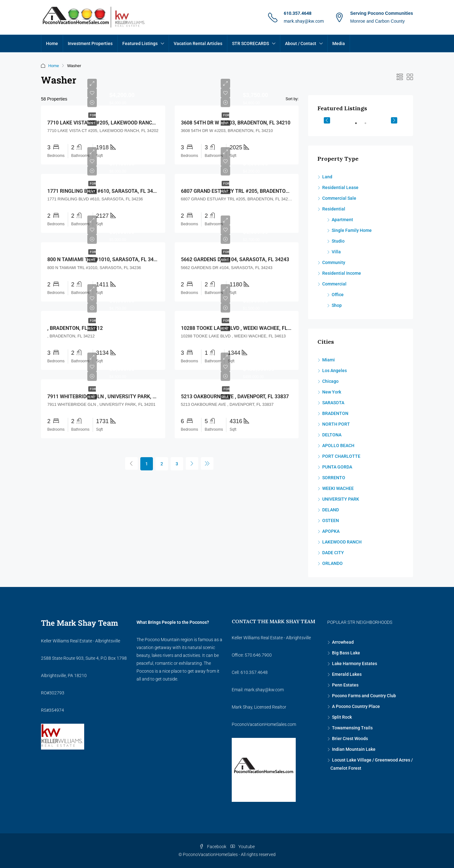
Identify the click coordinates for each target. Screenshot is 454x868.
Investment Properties (90, 43)
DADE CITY (333, 553)
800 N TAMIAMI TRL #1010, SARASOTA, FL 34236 (105, 259)
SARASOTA (333, 403)
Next (394, 120)
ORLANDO (332, 563)
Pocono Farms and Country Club (364, 696)
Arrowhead (343, 642)
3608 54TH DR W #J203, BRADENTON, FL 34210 (236, 123)
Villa (336, 252)
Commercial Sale (339, 198)
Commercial (334, 284)
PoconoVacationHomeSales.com (264, 724)
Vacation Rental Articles (198, 43)
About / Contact (301, 43)
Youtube (243, 847)
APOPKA (331, 531)
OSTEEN (331, 520)
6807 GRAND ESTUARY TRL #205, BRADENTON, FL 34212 (247, 191)
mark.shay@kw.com (304, 21)
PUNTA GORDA (337, 467)
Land (327, 177)
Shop (337, 305)
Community (334, 262)
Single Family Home (352, 230)
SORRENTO (334, 478)
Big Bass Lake (346, 653)
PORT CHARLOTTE (341, 456)
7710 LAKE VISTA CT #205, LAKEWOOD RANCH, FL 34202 (113, 123)
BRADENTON (335, 413)
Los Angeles (335, 371)
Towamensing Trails (352, 728)
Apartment (342, 220)
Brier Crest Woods (350, 739)
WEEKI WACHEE (338, 488)
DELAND (331, 510)
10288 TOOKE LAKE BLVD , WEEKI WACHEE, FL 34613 (242, 328)
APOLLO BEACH (338, 445)
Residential (334, 209)
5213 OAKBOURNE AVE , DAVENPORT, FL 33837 (235, 397)
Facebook (213, 847)
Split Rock (342, 717)
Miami (329, 360)
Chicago (330, 381)
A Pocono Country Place (356, 706)
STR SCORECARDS (250, 43)
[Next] (192, 463)
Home (52, 43)
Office (338, 295)
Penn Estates (345, 685)
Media (339, 43)
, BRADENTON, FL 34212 (75, 328)
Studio (338, 241)
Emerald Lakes (347, 674)
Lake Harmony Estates (355, 664)
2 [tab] (369, 126)
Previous (327, 120)
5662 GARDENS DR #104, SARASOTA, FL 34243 (235, 259)
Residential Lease (340, 187)
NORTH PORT (336, 424)
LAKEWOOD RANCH (342, 542)
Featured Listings (140, 43)
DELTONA (332, 435)
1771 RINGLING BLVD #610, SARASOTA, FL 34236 (104, 191)
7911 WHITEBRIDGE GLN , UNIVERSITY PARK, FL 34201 (111, 397)
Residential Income (342, 273)
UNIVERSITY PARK (341, 499)
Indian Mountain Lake (354, 749)
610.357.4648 (298, 13)
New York (332, 392)
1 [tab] (359, 126)
